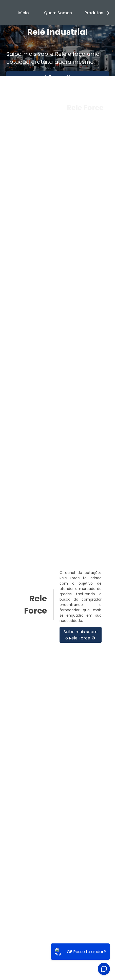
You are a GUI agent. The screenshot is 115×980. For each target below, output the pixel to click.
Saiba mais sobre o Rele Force (81, 635)
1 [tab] (58, 153)
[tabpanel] (58, 51)
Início (23, 13)
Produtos (98, 13)
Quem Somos (58, 13)
